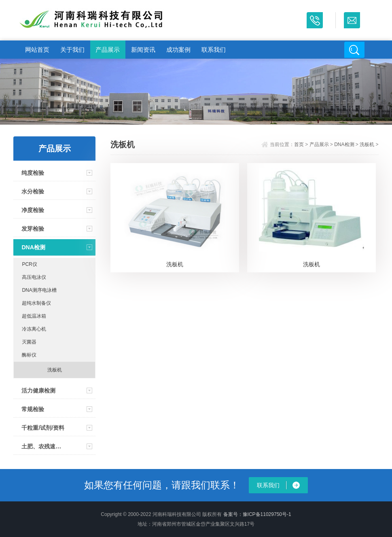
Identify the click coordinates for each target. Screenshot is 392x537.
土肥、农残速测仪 (44, 446)
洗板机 (55, 370)
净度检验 (33, 210)
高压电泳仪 (34, 277)
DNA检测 (33, 247)
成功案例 (178, 50)
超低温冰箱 (34, 316)
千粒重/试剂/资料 (43, 428)
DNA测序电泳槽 (39, 290)
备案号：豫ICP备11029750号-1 (257, 514)
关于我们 (72, 50)
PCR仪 (29, 264)
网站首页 (37, 50)
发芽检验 (33, 229)
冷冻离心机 (34, 329)
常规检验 (33, 409)
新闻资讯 (143, 50)
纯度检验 (33, 173)
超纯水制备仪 (36, 303)
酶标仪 (29, 355)
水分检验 (33, 191)
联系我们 (214, 50)
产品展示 (108, 50)
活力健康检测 (38, 391)
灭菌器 (29, 342)
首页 (299, 144)
